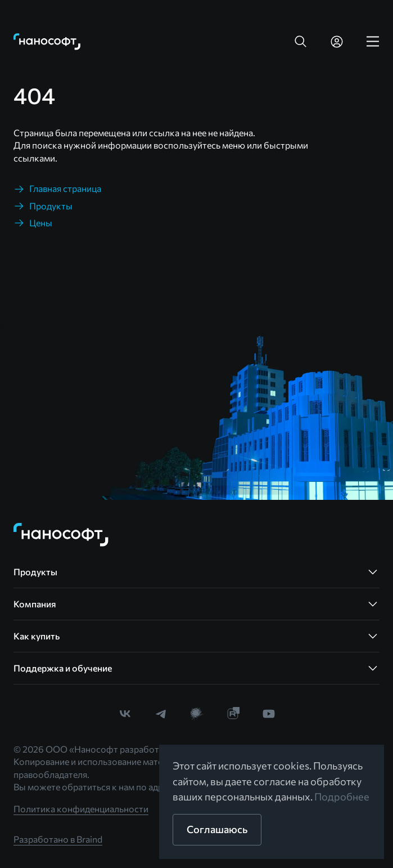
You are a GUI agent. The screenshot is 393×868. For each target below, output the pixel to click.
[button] (301, 42)
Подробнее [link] (342, 797)
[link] (47, 42)
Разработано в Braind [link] (58, 839)
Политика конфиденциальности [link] (81, 809)
